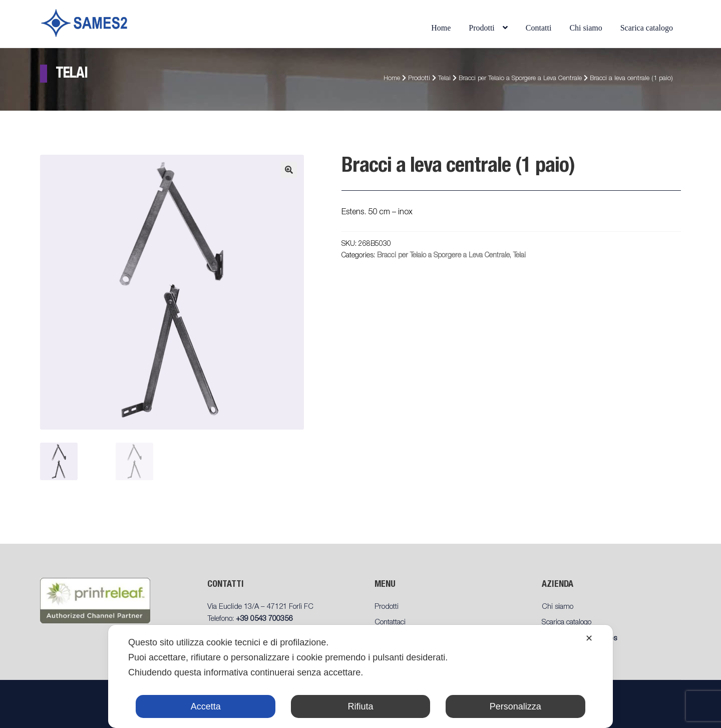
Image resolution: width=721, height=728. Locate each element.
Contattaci (390, 623)
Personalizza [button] (515, 706)
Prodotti (482, 28)
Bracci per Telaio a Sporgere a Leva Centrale (520, 79)
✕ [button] (589, 638)
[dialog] (360, 676)
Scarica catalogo (647, 28)
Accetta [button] (206, 706)
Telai (444, 79)
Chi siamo (586, 28)
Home (441, 28)
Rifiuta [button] (360, 706)
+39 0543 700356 (264, 619)
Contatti (539, 28)
